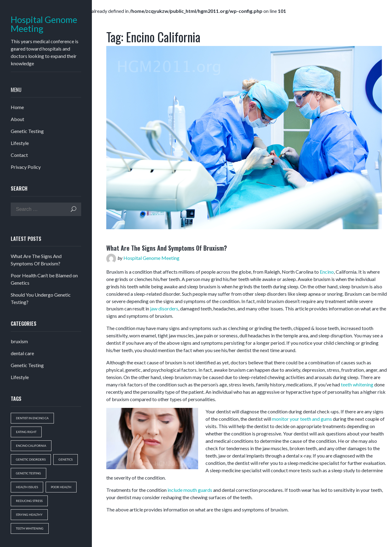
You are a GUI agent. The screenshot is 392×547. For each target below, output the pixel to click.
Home (17, 107)
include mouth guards (190, 490)
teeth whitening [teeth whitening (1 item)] (30, 528)
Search (73, 209)
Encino (327, 272)
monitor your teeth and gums (302, 419)
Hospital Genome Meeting (44, 24)
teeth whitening (357, 384)
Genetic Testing (27, 131)
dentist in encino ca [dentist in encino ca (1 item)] (32, 418)
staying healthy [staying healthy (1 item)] (29, 515)
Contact (19, 155)
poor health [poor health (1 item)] (61, 487)
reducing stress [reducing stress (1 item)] (29, 501)
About (17, 119)
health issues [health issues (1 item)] (27, 487)
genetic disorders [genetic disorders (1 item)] (31, 459)
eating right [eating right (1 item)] (26, 432)
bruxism (19, 341)
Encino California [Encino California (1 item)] (31, 446)
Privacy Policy (26, 167)
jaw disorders (164, 308)
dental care (22, 353)
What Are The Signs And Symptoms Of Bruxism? (167, 248)
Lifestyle (20, 143)
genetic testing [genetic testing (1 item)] (28, 473)
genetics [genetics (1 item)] (66, 459)
